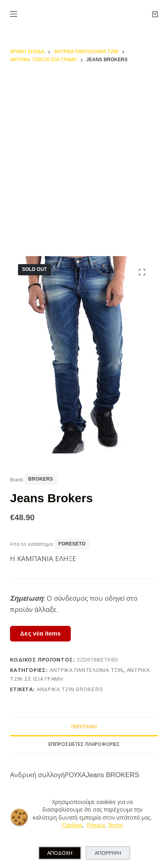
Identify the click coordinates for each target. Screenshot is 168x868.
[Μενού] (14, 14)
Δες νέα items (40, 633)
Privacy (96, 825)
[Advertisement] (84, 156)
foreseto (72, 544)
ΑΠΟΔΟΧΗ (60, 853)
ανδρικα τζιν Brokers (70, 689)
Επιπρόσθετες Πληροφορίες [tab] (84, 744)
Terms (115, 825)
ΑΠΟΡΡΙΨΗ (108, 853)
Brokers (41, 479)
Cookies (72, 825)
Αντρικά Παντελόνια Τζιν (86, 670)
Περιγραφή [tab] (84, 727)
